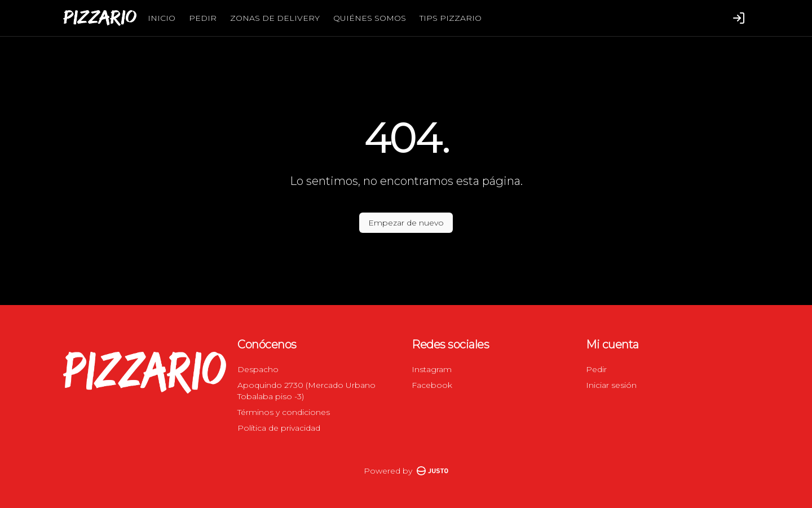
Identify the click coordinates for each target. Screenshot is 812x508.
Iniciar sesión (611, 385)
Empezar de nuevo (406, 223)
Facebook (432, 385)
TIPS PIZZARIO (451, 18)
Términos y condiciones (284, 412)
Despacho (258, 369)
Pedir (596, 369)
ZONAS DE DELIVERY (275, 18)
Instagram (432, 369)
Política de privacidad (279, 428)
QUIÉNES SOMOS (370, 18)
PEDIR (203, 18)
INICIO (162, 18)
